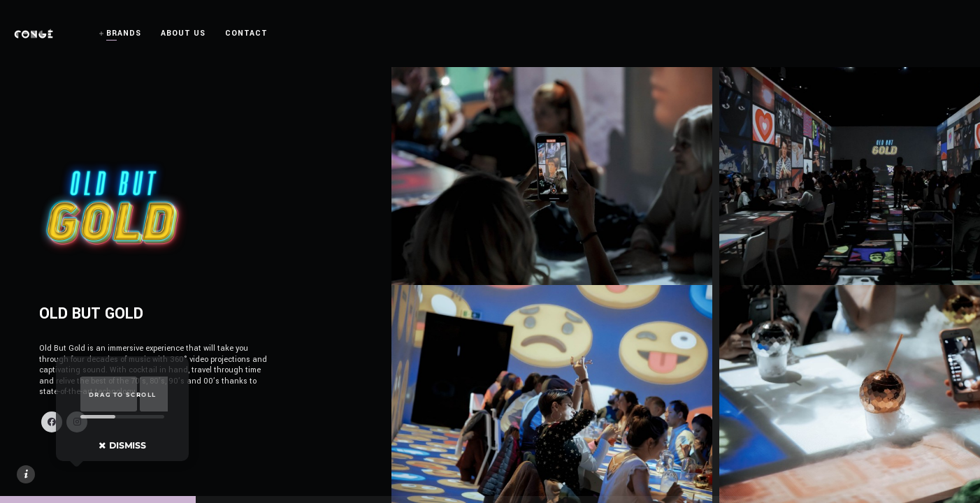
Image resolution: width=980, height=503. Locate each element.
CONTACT (246, 33)
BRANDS (124, 33)
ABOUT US (183, 33)
